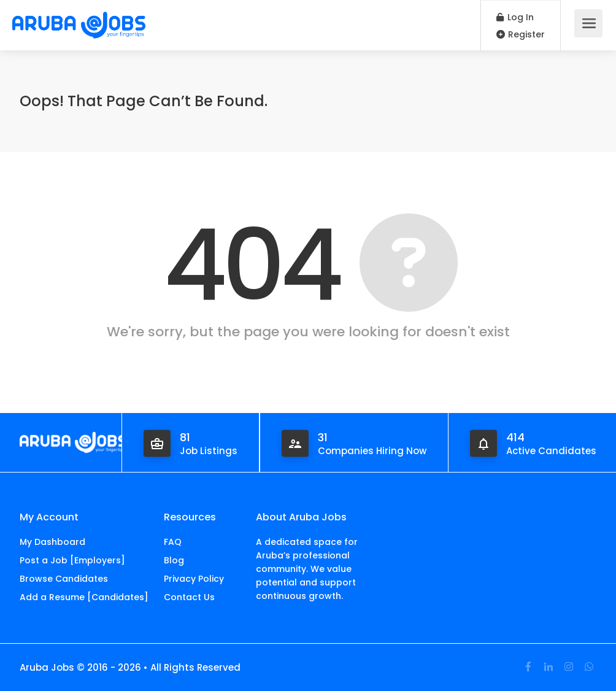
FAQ (173, 542)
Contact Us (189, 597)
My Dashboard (52, 542)
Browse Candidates (64, 579)
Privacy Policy (194, 579)
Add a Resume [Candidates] (84, 597)
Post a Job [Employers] (72, 560)
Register (521, 34)
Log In (515, 17)
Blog (174, 560)
